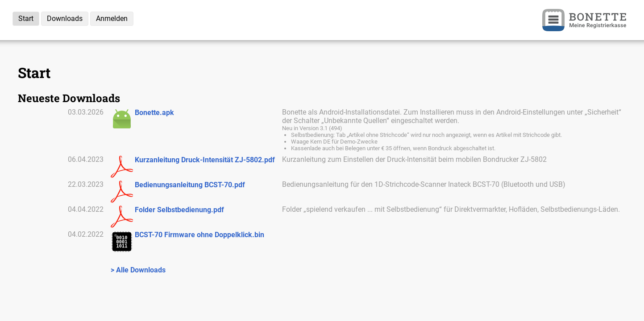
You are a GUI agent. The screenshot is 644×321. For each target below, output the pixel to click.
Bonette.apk (154, 113)
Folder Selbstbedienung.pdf (179, 210)
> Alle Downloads (138, 270)
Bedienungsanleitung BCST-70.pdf (190, 185)
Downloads (65, 19)
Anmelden (112, 19)
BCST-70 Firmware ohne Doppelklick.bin (199, 235)
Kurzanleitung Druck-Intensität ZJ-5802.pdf (205, 160)
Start (26, 19)
